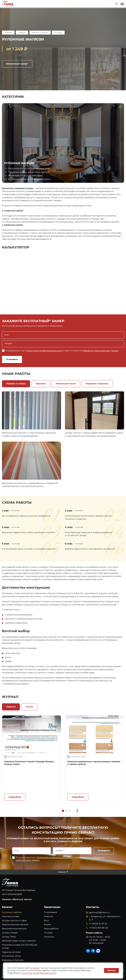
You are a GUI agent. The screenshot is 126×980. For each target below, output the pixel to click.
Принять (111, 970)
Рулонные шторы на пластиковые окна (29, 168)
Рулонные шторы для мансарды (25, 176)
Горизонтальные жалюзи (15, 924)
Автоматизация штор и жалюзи (19, 941)
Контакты (49, 937)
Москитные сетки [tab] (66, 384)
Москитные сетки (11, 956)
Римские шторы (11, 916)
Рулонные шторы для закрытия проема (29, 179)
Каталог (22, 33)
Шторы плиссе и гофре (14, 921)
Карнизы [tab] (41, 384)
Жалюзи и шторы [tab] (16, 384)
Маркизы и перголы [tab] (97, 384)
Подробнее (15, 797)
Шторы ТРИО (9, 937)
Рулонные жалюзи (12, 912)
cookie (36, 968)
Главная (8, 33)
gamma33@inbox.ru (99, 912)
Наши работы (51, 929)
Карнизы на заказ (11, 952)
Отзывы (48, 933)
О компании (51, 912)
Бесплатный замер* (17, 64)
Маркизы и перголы (13, 960)
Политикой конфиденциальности (44, 351)
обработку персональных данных (101, 351)
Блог (47, 921)
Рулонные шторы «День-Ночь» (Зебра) (29, 172)
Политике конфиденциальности (39, 973)
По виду (58, 33)
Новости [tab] (11, 707)
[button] (77, 811)
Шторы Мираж (10, 933)
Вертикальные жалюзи (14, 929)
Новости (49, 916)
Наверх (62, 872)
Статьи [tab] (29, 707)
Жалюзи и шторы (40, 33)
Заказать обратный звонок (17, 899)
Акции (47, 924)
